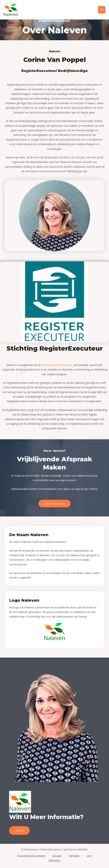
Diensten (57, 856)
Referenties (54, 860)
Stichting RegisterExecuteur (57, 365)
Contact (19, 830)
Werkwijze (74, 856)
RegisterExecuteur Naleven (31, 856)
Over (89, 856)
